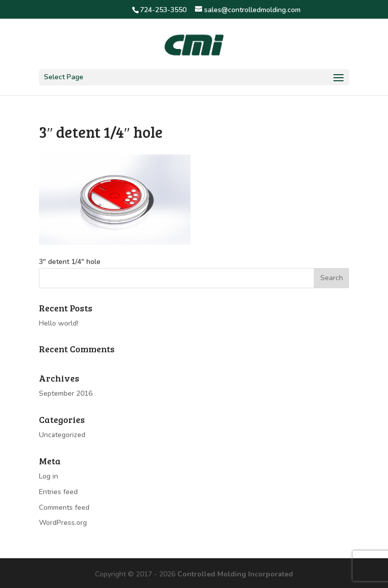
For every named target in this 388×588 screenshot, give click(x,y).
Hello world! (59, 323)
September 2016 (66, 393)
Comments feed (64, 507)
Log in (48, 476)
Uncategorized (62, 435)
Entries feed (58, 492)
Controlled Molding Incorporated (235, 574)
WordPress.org (63, 523)
